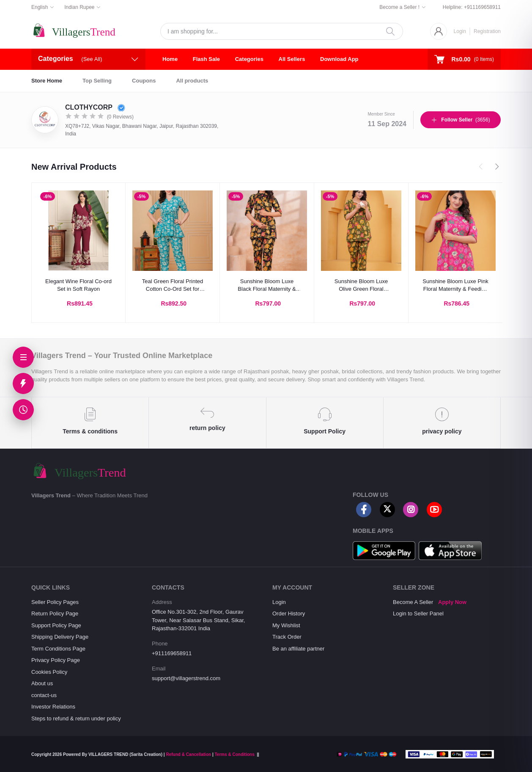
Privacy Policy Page (56, 660)
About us (42, 683)
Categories (249, 59)
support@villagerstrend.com (186, 678)
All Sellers (292, 59)
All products (192, 81)
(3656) (460, 120)
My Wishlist (286, 625)
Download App (339, 59)
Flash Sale (206, 59)
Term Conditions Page (58, 649)
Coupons (144, 81)
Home (170, 59)
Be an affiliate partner (298, 649)
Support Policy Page (56, 625)
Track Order (287, 637)
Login (460, 31)
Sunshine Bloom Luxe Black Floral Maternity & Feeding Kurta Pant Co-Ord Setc (267, 285)
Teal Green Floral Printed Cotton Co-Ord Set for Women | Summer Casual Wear (173, 285)
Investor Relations (53, 707)
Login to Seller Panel (418, 613)
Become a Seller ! (399, 7)
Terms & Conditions (234, 754)
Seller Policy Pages (55, 602)
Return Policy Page (55, 613)
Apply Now (452, 602)
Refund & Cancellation (188, 754)
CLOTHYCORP (95, 107)
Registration (487, 31)
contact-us (44, 695)
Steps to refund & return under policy (76, 718)
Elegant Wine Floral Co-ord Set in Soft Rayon (78, 285)
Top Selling (97, 81)
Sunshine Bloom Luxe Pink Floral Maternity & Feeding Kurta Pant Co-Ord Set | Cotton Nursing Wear (455, 285)
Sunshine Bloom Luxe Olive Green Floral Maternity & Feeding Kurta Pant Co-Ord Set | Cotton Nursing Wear (361, 285)
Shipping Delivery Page (60, 637)
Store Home (47, 81)
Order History (289, 613)
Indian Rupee (79, 7)
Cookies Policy (49, 672)
